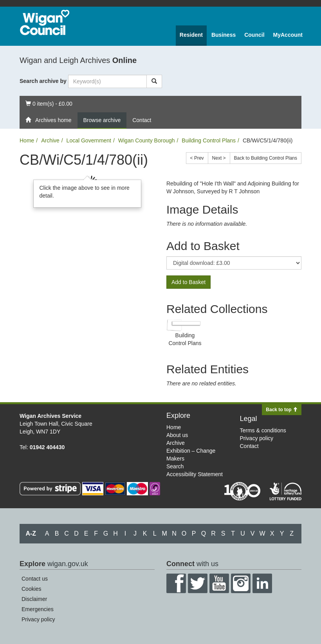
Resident (191, 35)
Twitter (198, 583)
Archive (50, 140)
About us (177, 435)
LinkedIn (262, 583)
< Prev (197, 158)
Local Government (89, 140)
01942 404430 (47, 447)
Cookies (32, 589)
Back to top (282, 410)
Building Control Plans (209, 140)
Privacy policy (257, 438)
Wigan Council (45, 22)
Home (27, 140)
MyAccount (288, 35)
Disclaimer (34, 599)
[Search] (154, 81)
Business (224, 35)
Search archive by (43, 81)
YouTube (219, 583)
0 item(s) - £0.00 (49, 103)
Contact (142, 120)
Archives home (49, 120)
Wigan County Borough (147, 140)
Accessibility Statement (195, 474)
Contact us (35, 579)
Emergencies (38, 609)
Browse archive (102, 120)
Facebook (176, 583)
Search (175, 466)
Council (254, 35)
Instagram (241, 583)
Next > (219, 158)
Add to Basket (188, 282)
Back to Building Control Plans (266, 158)
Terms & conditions (263, 430)
